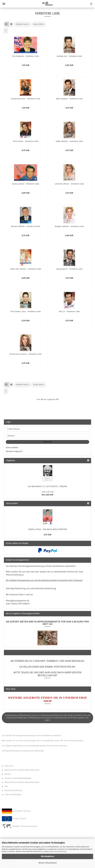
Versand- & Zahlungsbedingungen (18, 778)
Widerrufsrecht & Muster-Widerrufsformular (22, 770)
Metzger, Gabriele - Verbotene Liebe (69, 226)
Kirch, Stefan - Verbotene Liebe (26, 141)
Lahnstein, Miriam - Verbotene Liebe (69, 184)
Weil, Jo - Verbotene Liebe (69, 312)
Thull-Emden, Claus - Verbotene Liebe (26, 312)
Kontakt (8, 774)
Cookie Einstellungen (13, 795)
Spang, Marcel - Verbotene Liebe (69, 269)
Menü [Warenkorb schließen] (4, 4)
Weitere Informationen (48, 863)
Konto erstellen (12, 448)
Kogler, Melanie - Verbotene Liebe (69, 141)
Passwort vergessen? (14, 451)
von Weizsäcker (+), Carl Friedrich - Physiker (47, 486)
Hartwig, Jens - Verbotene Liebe (69, 56)
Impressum (9, 766)
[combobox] (23, 24)
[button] (6, 24)
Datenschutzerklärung (58, 851)
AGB (6, 786)
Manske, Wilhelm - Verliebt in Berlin (26, 226)
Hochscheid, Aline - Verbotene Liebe (26, 99)
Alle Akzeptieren (47, 856)
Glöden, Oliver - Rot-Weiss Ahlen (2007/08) (47, 529)
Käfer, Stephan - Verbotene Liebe (69, 99)
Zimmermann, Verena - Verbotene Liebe (26, 354)
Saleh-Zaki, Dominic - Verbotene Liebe (26, 269)
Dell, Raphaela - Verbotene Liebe (26, 56)
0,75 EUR (48, 535)
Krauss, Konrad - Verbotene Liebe (26, 184)
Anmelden (47, 442)
